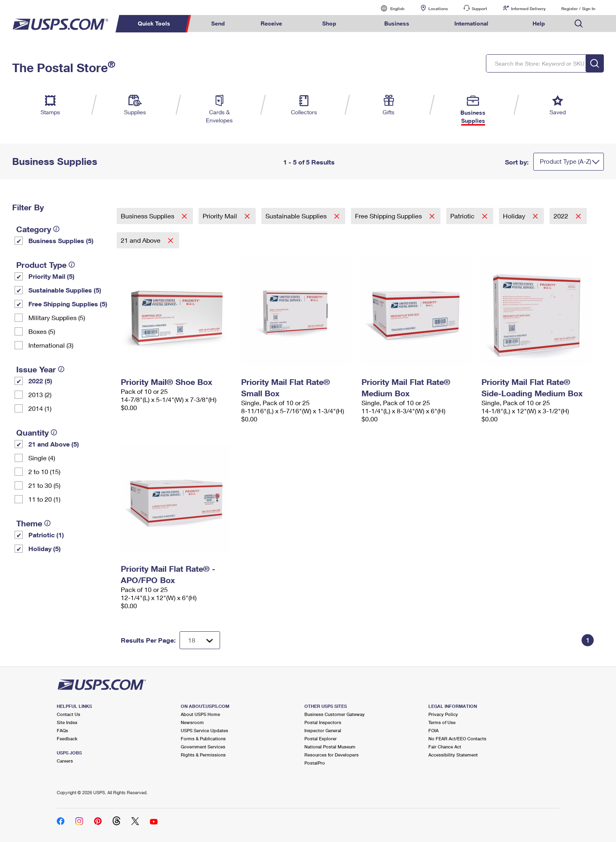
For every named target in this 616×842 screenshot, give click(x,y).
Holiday (515, 216)
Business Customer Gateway (335, 714)
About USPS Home (200, 714)
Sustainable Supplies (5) (65, 290)
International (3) (51, 345)
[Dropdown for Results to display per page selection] (200, 640)
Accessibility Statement (453, 755)
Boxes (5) (42, 331)
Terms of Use (442, 722)
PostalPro (315, 763)
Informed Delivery (528, 9)
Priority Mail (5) (51, 276)
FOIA (433, 730)
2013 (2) (40, 394)
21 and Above (141, 240)
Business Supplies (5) (61, 240)
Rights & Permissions (203, 755)
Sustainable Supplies (297, 216)
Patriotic (463, 216)
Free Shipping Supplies (389, 216)
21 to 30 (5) (44, 485)
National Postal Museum (330, 747)
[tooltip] (56, 229)
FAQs (62, 730)
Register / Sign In (578, 9)
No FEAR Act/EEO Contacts (457, 738)
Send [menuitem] (218, 23)
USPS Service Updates (204, 730)
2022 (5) (40, 381)
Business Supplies (148, 216)
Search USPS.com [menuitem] (579, 24)
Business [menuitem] (397, 23)
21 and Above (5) (54, 444)
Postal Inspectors (323, 722)
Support (479, 9)
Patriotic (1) (46, 535)
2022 (562, 216)
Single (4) (42, 458)
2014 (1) (40, 408)
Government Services (203, 747)
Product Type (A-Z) (566, 161)
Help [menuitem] (539, 23)
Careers (65, 761)
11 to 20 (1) (44, 499)
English (389, 8)
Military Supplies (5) (57, 317)
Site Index (67, 722)
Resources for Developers (332, 755)
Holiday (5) (45, 548)
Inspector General (323, 730)
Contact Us (68, 714)
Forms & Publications (203, 738)
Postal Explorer (321, 738)
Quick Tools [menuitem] (154, 23)
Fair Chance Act (445, 747)
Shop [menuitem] (329, 23)
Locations (438, 9)
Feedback (67, 738)
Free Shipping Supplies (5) (68, 304)
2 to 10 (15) (44, 471)
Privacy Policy (443, 714)
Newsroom (192, 722)
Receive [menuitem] (271, 23)
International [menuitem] (471, 23)
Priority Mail (221, 216)
